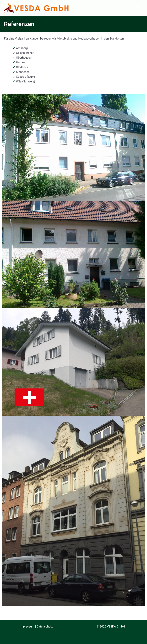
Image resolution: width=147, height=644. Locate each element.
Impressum (27, 627)
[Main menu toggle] (139, 8)
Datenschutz (45, 627)
